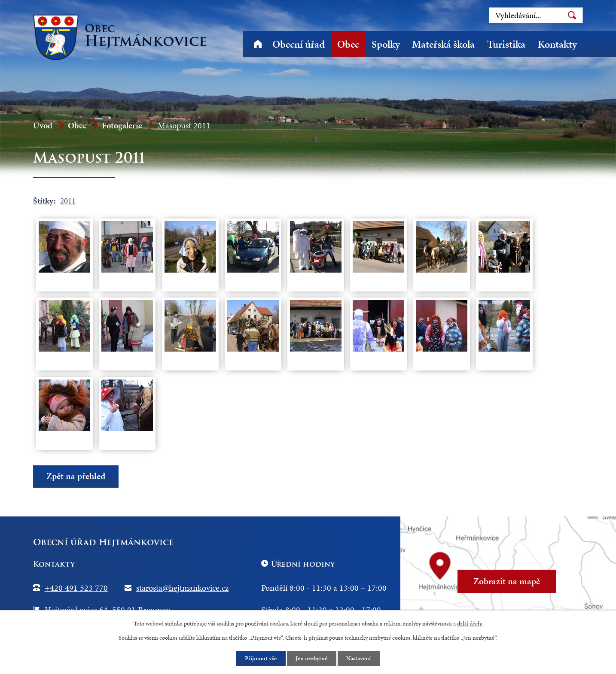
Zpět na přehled (76, 477)
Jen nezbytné (312, 658)
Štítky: (44, 201)
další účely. (470, 623)
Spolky (386, 44)
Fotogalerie (122, 125)
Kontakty (557, 44)
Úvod (258, 44)
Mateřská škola (443, 44)
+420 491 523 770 (76, 588)
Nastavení (359, 658)
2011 (68, 201)
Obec (348, 44)
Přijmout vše (261, 658)
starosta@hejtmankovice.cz (182, 588)
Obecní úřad (299, 44)
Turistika (506, 44)
